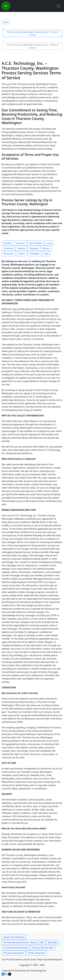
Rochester (9, 254)
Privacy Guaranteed (14, 953)
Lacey (49, 243)
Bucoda (7, 243)
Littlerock (8, 248)
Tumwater (34, 254)
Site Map (52, 942)
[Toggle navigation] (58, 6)
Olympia (34, 248)
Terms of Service (36, 953)
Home (6, 22)
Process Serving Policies (16, 948)
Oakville (21, 248)
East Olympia (36, 243)
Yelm (46, 254)
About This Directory (14, 937)
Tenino (21, 254)
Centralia (20, 243)
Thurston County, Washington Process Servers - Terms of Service (33, 33)
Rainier (46, 248)
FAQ (42, 942)
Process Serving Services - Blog (19, 942)
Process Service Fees (43, 948)
